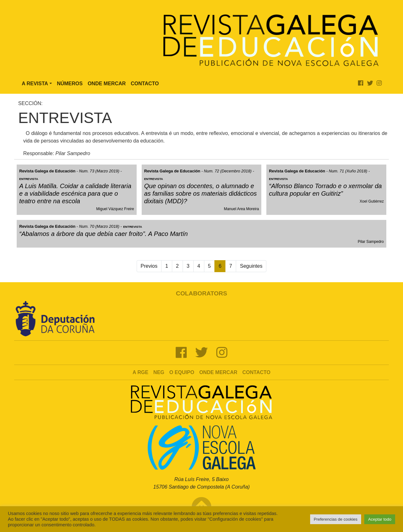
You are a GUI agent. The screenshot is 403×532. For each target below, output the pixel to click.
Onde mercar (218, 372)
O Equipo (182, 372)
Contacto (145, 84)
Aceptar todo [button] (380, 519)
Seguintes (251, 266)
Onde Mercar (107, 84)
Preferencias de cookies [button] (336, 519)
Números (70, 84)
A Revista (35, 84)
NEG (159, 372)
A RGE (140, 372)
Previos (149, 266)
